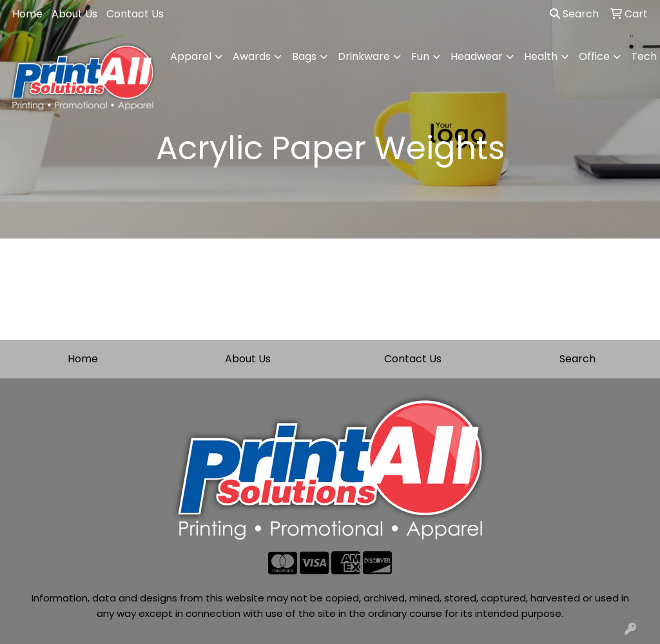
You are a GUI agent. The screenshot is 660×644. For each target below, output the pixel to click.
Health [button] (541, 56)
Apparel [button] (191, 56)
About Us (74, 14)
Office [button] (594, 56)
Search (574, 14)
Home (27, 14)
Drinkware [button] (364, 56)
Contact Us (135, 14)
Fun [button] (420, 56)
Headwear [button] (477, 56)
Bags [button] (304, 56)
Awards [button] (252, 56)
